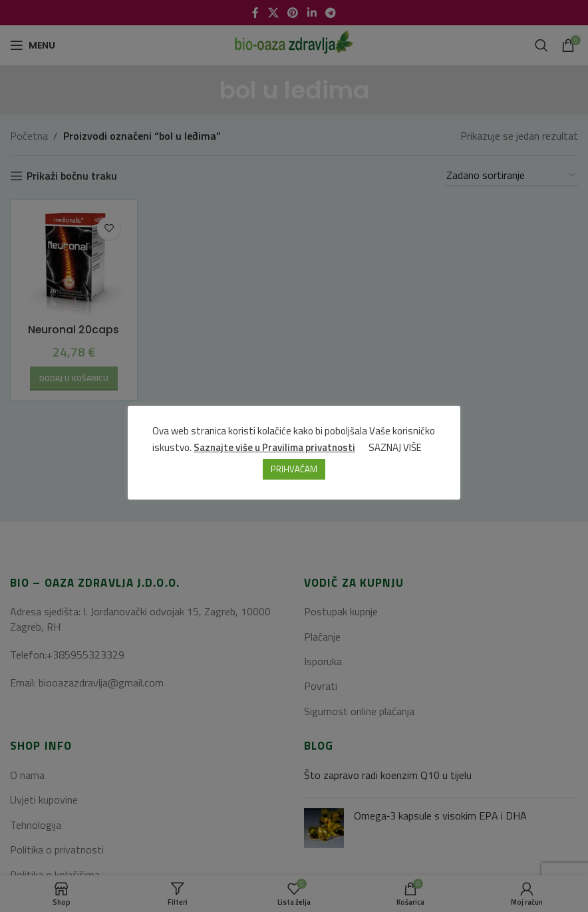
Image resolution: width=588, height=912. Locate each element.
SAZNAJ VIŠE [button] (396, 447)
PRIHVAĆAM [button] (294, 469)
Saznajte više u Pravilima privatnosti (275, 447)
